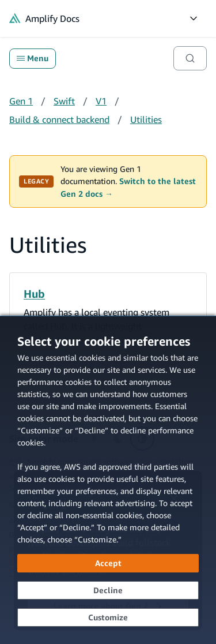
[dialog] (108, 480)
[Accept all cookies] (108, 563)
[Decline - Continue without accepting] (108, 590)
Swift (64, 101)
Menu (33, 58)
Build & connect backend (59, 119)
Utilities (146, 119)
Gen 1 (21, 101)
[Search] (190, 58)
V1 (101, 101)
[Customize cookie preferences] (108, 617)
